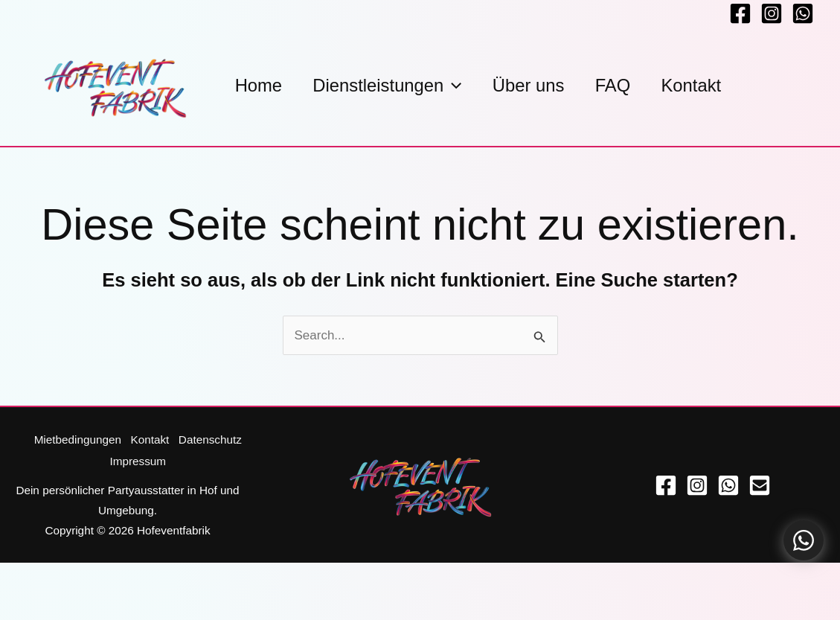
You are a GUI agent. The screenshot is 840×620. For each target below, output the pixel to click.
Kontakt (149, 440)
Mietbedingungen (75, 440)
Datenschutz (211, 440)
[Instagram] (772, 13)
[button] (460, 86)
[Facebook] (740, 13)
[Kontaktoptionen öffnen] (804, 540)
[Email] (760, 484)
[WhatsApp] (728, 484)
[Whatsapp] (803, 13)
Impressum (137, 460)
